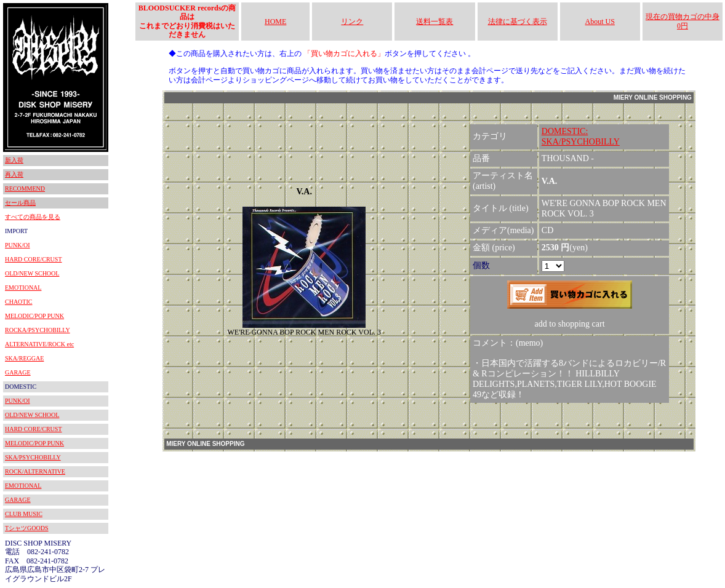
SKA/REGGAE (24, 358)
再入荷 (14, 174)
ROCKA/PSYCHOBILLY (38, 330)
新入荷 (14, 160)
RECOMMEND (25, 189)
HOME (275, 22)
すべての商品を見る (33, 217)
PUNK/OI (18, 245)
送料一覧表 (435, 22)
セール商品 (20, 203)
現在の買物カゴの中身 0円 (683, 21)
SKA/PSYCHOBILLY (33, 457)
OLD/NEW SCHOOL (32, 273)
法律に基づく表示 (518, 22)
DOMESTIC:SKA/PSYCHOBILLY (581, 137)
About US (600, 22)
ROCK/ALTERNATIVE (35, 471)
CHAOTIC (18, 302)
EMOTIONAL (23, 288)
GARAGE (18, 372)
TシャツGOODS (27, 528)
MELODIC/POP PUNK (34, 316)
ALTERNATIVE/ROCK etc (39, 344)
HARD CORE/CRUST (34, 259)
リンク (352, 22)
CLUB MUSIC (24, 514)
